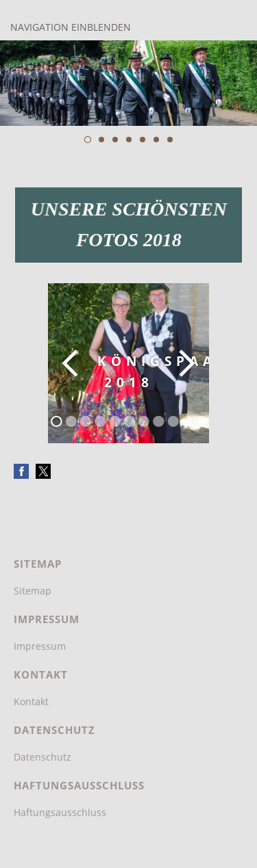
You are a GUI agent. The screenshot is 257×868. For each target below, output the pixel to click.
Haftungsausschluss (60, 812)
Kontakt (31, 701)
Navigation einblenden (71, 27)
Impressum (40, 646)
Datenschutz (42, 757)
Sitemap (33, 591)
